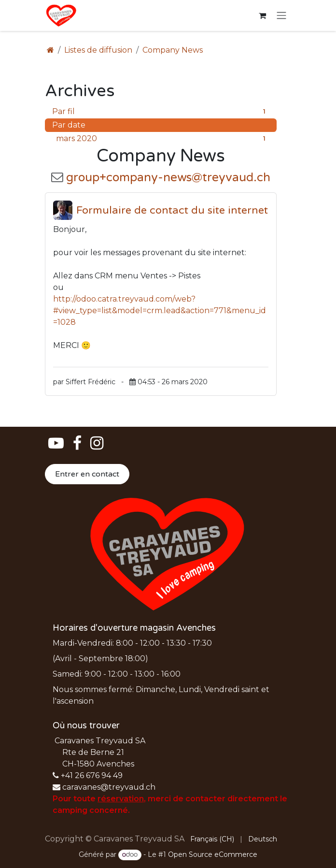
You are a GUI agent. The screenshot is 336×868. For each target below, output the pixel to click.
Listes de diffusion (98, 50)
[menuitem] (212, 839)
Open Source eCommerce (213, 854)
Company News (173, 50)
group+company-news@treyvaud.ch (168, 177)
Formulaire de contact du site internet (172, 210)
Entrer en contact (87, 474)
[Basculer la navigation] (281, 16)
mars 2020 (163, 139)
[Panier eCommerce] (262, 15)
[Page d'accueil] (50, 50)
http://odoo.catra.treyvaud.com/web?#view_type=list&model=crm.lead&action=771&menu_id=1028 (160, 311)
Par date (69, 125)
